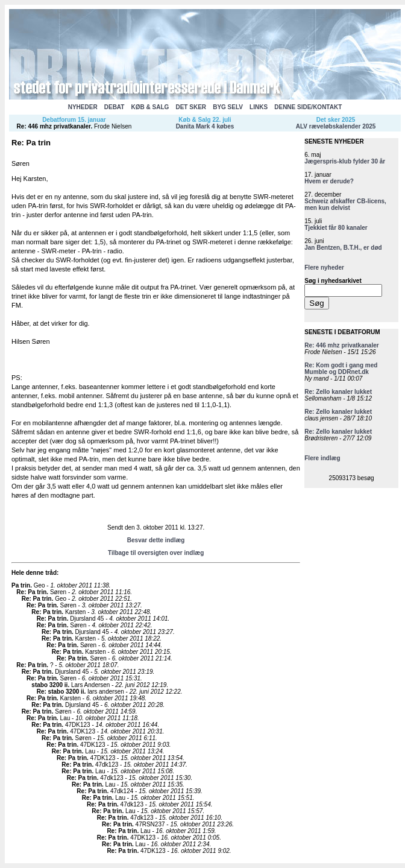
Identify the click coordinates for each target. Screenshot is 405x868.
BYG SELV (228, 107)
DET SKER (191, 107)
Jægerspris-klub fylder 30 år (345, 161)
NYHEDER (83, 107)
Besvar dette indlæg (156, 540)
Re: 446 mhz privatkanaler (54, 126)
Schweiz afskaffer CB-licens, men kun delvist (345, 204)
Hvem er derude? (329, 181)
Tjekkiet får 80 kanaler (336, 228)
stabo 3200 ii (49, 685)
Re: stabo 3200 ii (61, 692)
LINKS (259, 107)
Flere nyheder (324, 268)
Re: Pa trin (31, 592)
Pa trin (21, 585)
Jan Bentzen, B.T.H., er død (343, 248)
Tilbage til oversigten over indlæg (156, 553)
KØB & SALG (150, 107)
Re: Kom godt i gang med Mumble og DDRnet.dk (341, 369)
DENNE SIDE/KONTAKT (308, 107)
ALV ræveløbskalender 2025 (336, 126)
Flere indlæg (322, 458)
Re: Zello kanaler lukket (338, 392)
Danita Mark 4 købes (205, 126)
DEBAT (115, 107)
